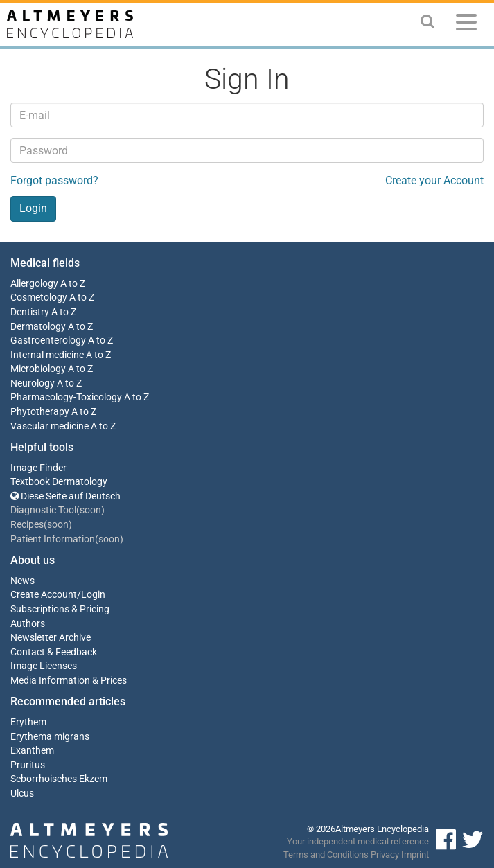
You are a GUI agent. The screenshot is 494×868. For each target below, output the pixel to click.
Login (93, 595)
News (23, 581)
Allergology (34, 284)
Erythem (28, 722)
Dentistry (30, 312)
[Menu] (466, 25)
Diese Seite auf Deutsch (65, 496)
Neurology (33, 383)
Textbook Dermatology (59, 482)
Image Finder (38, 468)
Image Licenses (44, 666)
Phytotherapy (40, 412)
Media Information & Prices (69, 681)
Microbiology (38, 369)
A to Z (73, 284)
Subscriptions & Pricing (60, 609)
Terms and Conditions (326, 854)
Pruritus (28, 765)
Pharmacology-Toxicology (66, 397)
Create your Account (434, 180)
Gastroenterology (48, 340)
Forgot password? (54, 180)
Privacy (385, 854)
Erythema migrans (50, 737)
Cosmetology (39, 298)
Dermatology (38, 327)
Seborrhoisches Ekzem (59, 779)
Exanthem (32, 751)
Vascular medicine (50, 426)
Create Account (44, 595)
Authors (28, 624)
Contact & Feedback (54, 652)
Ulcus (22, 794)
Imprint (415, 854)
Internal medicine (47, 355)
